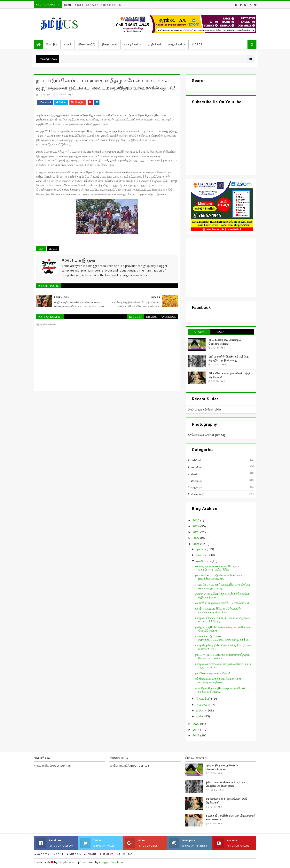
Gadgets (41, 854)
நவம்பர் (202, 555)
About (79, 5)
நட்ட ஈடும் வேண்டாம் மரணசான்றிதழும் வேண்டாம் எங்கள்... (222, 656)
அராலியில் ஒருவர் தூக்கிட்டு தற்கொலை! (222, 603)
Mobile (58, 854)
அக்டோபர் (204, 561)
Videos (197, 44)
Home (68, 5)
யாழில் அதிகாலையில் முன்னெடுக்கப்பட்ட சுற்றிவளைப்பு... (224, 665)
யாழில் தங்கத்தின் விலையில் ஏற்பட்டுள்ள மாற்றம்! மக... (223, 647)
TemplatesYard (68, 862)
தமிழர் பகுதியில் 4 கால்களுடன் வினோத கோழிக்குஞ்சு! (223, 629)
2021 (196, 544)
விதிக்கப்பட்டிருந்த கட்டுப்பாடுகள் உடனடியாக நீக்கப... (218, 680)
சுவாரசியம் (131, 44)
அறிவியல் (155, 44)
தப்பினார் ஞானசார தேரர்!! (213, 673)
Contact (92, 5)
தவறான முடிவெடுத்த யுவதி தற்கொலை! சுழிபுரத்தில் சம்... (222, 595)
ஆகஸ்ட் (202, 704)
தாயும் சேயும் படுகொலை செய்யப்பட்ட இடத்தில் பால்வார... (222, 577)
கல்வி (68, 44)
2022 (196, 538)
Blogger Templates (111, 862)
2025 (196, 520)
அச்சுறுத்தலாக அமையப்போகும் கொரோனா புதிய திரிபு (217, 568)
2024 (196, 526)
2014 (196, 729)
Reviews (106, 854)
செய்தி (50, 44)
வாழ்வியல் (175, 44)
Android (74, 854)
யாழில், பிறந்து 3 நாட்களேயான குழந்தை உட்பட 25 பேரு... (223, 619)
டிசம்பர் (201, 549)
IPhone (90, 854)
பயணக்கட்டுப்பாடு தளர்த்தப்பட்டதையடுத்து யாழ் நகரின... (223, 638)
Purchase (124, 854)
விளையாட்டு (87, 44)
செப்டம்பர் (204, 698)
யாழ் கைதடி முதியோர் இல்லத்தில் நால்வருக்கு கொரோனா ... (218, 610)
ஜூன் (200, 716)
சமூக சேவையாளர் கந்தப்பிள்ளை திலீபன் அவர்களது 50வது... (223, 586)
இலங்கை (53, 249)
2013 (196, 735)
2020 (196, 724)
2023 (196, 532)
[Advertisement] (221, 267)
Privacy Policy (111, 5)
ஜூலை (201, 710)
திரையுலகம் (110, 44)
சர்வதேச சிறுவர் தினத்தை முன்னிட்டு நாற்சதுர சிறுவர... (220, 690)
